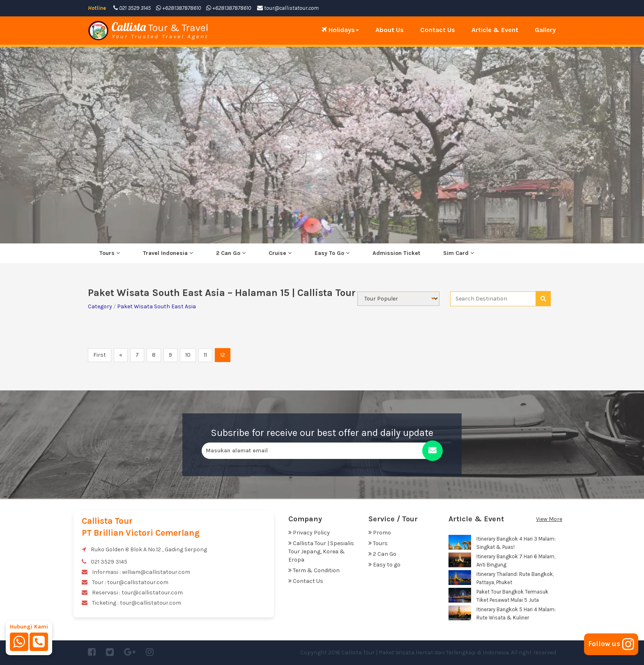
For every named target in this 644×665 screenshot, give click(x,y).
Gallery (545, 30)
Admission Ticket (396, 253)
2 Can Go (231, 253)
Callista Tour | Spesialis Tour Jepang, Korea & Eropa (321, 551)
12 (223, 355)
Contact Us (438, 30)
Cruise (280, 253)
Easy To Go (332, 253)
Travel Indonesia (168, 253)
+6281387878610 (178, 8)
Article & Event (495, 30)
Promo (380, 533)
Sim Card (459, 253)
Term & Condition (314, 570)
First (100, 355)
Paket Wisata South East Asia (156, 306)
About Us (390, 30)
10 (188, 355)
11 (205, 355)
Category (100, 306)
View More (549, 519)
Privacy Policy (309, 533)
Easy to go (384, 565)
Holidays (340, 30)
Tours (110, 253)
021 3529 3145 (132, 8)
